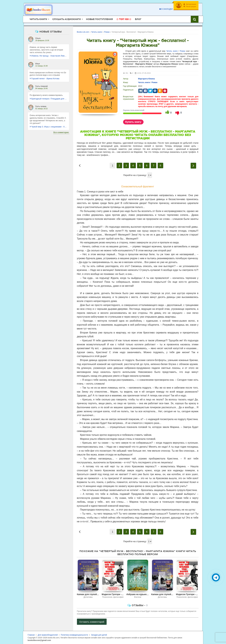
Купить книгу (133, 122)
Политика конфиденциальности (74, 635)
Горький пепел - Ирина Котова (45, 79)
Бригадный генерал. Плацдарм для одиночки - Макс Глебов (48, 99)
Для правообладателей (48, 635)
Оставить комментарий (92, 622)
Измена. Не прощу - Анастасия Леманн (48, 56)
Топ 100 (124, 19)
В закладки (166, 9)
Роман (183, 51)
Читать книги (172, 51)
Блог (138, 19)
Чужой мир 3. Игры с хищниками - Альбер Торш (48, 127)
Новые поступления (99, 19)
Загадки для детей (99, 635)
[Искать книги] (195, 19)
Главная (31, 635)
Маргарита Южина (147, 79)
